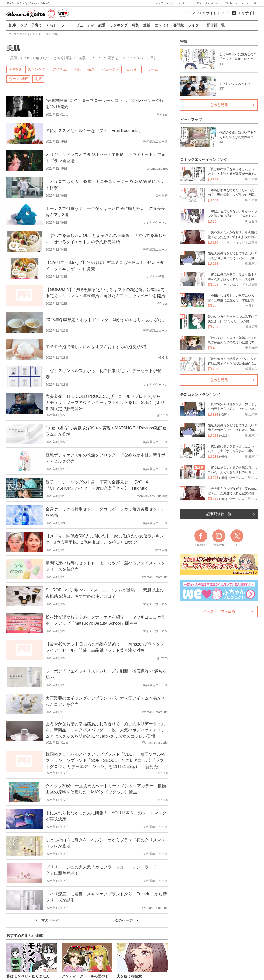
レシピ (181, 3)
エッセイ (162, 25)
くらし (170, 3)
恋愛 (102, 25)
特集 (135, 25)
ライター (195, 25)
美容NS (15, 69)
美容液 (131, 69)
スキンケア (37, 69)
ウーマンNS (18, 78)
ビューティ (195, 3)
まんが (209, 3)
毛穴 (38, 78)
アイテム (60, 69)
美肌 (77, 69)
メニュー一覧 (249, 3)
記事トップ (18, 25)
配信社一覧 (216, 25)
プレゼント (231, 3)
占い (219, 3)
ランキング (119, 25)
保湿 (91, 69)
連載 (147, 25)
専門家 (178, 25)
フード (67, 25)
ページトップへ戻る (219, 611)
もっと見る (219, 105)
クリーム (151, 69)
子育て (159, 3)
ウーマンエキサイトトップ (206, 13)
